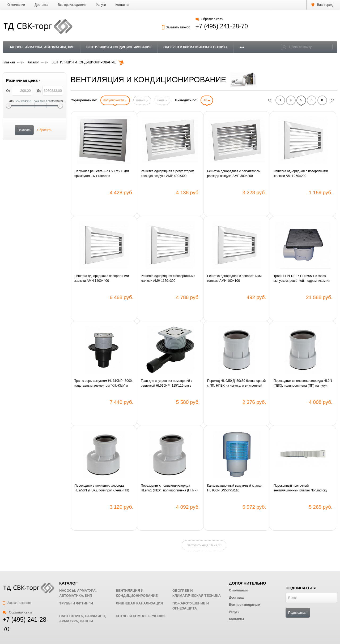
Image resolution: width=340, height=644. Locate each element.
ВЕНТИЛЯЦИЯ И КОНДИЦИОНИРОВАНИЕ (119, 47)
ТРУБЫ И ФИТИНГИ (76, 603)
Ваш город (322, 5)
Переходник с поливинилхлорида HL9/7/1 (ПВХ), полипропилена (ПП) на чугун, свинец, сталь (169, 488)
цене (162, 100)
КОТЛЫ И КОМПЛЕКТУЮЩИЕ (141, 616)
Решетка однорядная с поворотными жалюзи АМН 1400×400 (102, 278)
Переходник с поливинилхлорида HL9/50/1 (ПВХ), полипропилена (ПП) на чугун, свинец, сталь (102, 488)
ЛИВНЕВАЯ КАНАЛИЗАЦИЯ (139, 603)
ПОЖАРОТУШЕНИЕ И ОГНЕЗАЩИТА (191, 606)
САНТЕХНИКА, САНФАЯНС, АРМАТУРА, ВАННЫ (83, 619)
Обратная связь (210, 19)
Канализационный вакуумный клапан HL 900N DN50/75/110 (235, 488)
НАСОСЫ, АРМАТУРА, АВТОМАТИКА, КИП (42, 47)
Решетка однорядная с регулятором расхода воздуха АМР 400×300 (167, 174)
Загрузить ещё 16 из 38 (204, 545)
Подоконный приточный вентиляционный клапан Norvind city (300, 488)
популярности (115, 100)
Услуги (101, 5)
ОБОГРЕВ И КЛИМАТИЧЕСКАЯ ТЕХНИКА (195, 47)
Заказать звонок (176, 27)
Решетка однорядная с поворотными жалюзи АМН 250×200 (301, 174)
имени (142, 100)
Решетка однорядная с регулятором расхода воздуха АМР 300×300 (234, 174)
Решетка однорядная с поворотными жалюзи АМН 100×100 (234, 278)
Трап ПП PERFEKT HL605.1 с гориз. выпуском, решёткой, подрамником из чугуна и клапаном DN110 (302, 279)
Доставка (41, 5)
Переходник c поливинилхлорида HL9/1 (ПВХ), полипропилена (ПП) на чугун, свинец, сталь (303, 383)
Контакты (122, 5)
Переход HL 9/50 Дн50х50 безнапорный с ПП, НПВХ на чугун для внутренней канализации (236, 383)
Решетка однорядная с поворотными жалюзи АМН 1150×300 (168, 278)
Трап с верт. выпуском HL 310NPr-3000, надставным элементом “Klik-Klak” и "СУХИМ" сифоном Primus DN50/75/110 (104, 383)
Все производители (72, 5)
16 (207, 100)
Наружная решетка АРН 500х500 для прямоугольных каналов (102, 174)
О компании (16, 5)
